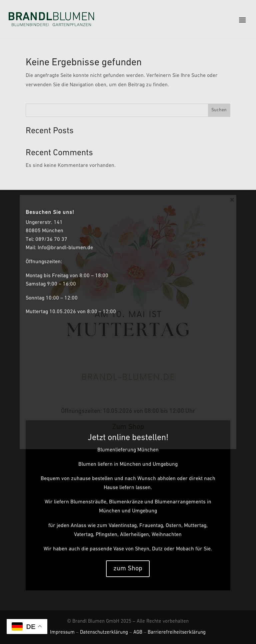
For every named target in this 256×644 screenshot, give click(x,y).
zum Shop (128, 569)
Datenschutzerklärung (104, 633)
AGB (138, 633)
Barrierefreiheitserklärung (177, 633)
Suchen (219, 110)
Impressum (62, 633)
